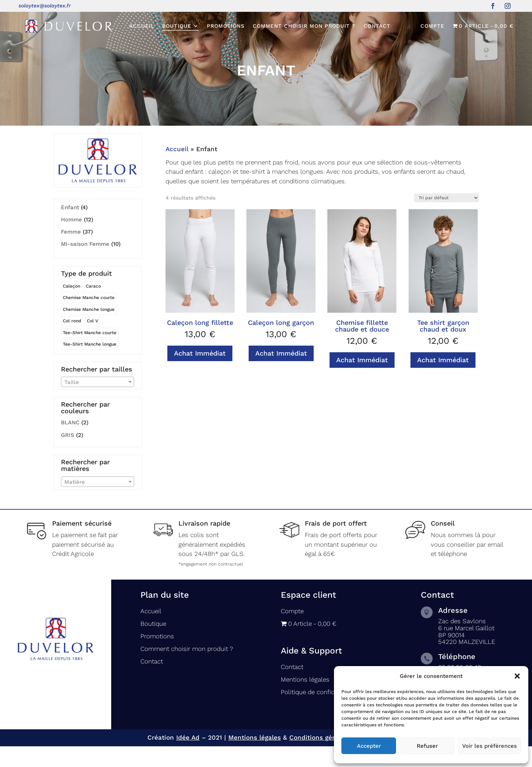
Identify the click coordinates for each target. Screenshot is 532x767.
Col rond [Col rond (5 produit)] (72, 342)
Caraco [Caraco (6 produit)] (93, 307)
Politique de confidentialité (319, 713)
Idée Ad (188, 758)
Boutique (177, 26)
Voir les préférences (490, 746)
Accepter (369, 746)
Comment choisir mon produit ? (304, 26)
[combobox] (98, 403)
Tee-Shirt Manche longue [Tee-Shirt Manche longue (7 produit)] (90, 365)
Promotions (226, 26)
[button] (517, 676)
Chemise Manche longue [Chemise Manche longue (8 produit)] (89, 330)
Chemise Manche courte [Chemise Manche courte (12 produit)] (89, 318)
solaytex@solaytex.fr (45, 6)
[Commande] (446, 218)
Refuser (427, 746)
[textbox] (98, 403)
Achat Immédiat (200, 374)
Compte (432, 26)
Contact (377, 26)
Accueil (142, 26)
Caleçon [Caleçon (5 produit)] (71, 307)
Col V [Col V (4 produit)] (93, 342)
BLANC (70, 443)
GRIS (68, 456)
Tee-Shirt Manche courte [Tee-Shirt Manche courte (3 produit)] (90, 353)
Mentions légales (305, 700)
